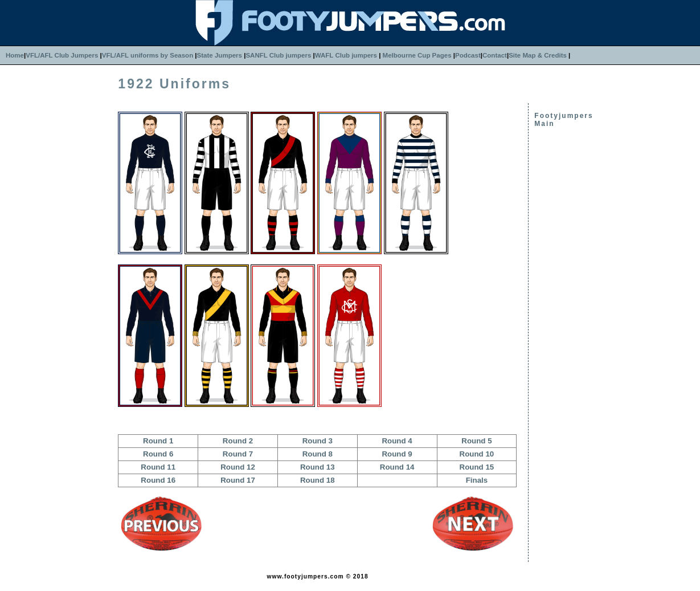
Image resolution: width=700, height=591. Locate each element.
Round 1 (158, 441)
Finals (477, 480)
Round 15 (477, 467)
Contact (495, 55)
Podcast (468, 55)
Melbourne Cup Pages (417, 55)
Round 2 (238, 441)
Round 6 (158, 454)
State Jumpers (220, 55)
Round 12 (238, 467)
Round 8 (318, 454)
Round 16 (158, 480)
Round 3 (318, 441)
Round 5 (476, 441)
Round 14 (397, 467)
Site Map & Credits (538, 55)
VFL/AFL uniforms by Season (148, 55)
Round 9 (397, 454)
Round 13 (318, 467)
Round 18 (318, 480)
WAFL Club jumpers (346, 55)
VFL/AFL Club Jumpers (62, 55)
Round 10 (477, 454)
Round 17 (238, 480)
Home (15, 55)
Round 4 (397, 441)
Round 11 (158, 467)
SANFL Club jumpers (278, 55)
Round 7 (238, 454)
